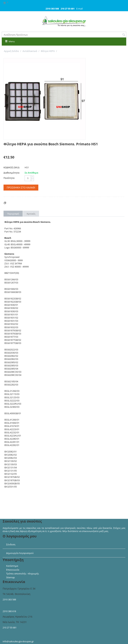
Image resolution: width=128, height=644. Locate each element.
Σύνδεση (11, 544)
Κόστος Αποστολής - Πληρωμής (26, 203)
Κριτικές (31, 214)
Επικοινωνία (13, 570)
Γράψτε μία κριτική (14, 150)
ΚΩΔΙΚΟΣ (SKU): (12, 167)
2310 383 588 (9, 599)
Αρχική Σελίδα (11, 51)
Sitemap (10, 577)
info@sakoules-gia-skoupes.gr (18, 641)
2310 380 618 (9, 611)
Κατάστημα (12, 566)
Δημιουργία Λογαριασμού (20, 553)
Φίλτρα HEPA (48, 51)
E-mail (79, 9)
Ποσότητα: (9, 178)
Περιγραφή (13, 214)
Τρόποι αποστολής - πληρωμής (23, 574)
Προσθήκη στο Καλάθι (21, 187)
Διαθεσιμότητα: (12, 173)
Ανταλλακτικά (30, 51)
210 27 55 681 (10, 628)
